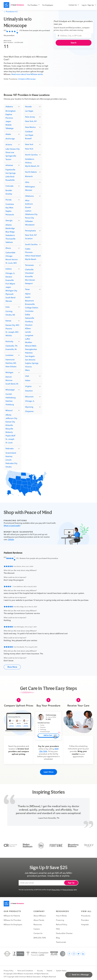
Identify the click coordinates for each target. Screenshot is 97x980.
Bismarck (29, 176)
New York (29, 144)
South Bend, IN (12, 384)
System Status (61, 969)
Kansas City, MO (12, 325)
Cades (28, 249)
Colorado (10, 186)
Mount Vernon (12, 260)
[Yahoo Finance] (89, 844)
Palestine (29, 353)
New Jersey (30, 117)
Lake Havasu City (13, 149)
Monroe (9, 380)
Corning (9, 311)
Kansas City (10, 422)
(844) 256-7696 (40, 936)
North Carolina (31, 155)
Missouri (9, 410)
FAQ (58, 928)
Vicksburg (10, 405)
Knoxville (29, 277)
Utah (27, 376)
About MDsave (40, 914)
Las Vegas (29, 111)
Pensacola (10, 215)
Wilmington (30, 187)
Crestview (10, 204)
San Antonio (30, 360)
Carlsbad (29, 132)
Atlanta (9, 225)
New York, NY (31, 121)
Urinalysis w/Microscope (27, 79)
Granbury (29, 322)
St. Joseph (10, 439)
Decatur (9, 277)
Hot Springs (11, 173)
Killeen (28, 329)
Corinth (9, 394)
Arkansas (9, 165)
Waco (27, 370)
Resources (38, 923)
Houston (29, 325)
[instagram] (74, 952)
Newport (29, 283)
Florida (8, 200)
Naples (8, 211)
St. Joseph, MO (12, 332)
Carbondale (10, 253)
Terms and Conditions (25, 969)
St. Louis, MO (11, 263)
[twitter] (78, 952)
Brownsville (30, 304)
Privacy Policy (56, 888)
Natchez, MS (11, 363)
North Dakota (31, 172)
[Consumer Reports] (10, 844)
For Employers (48, 5)
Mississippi (10, 390)
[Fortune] (56, 844)
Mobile (9, 125)
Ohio (27, 182)
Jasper (8, 121)
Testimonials (61, 941)
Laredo (28, 332)
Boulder (9, 190)
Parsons (9, 329)
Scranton (29, 239)
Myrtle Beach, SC (32, 166)
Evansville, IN (11, 349)
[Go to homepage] (14, 902)
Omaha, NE (10, 315)
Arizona (9, 145)
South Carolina (31, 244)
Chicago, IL (10, 273)
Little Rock (10, 177)
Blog (58, 936)
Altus (27, 200)
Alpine (28, 294)
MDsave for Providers (12, 919)
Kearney (9, 456)
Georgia (9, 221)
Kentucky (9, 341)
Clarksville (29, 270)
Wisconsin (29, 397)
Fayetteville (10, 170)
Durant (28, 207)
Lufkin (28, 339)
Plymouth (10, 294)
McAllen (29, 342)
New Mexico (30, 127)
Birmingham (11, 111)
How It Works (61, 914)
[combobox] (75, 36)
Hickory (28, 163)
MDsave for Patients (12, 914)
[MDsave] (14, 5)
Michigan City (11, 291)
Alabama (9, 107)
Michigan (9, 373)
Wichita (9, 336)
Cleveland (29, 273)
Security (40, 969)
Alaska (8, 134)
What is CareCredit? (12, 526)
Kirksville (9, 425)
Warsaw (9, 301)
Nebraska (10, 449)
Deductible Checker (64, 932)
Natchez (9, 401)
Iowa (7, 307)
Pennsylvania (30, 231)
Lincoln (9, 460)
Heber (28, 380)
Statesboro (10, 235)
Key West (9, 208)
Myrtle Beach (31, 259)
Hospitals (85, 923)
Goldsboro (30, 159)
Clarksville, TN (11, 346)
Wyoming (29, 407)
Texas (27, 289)
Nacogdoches (31, 349)
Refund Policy (62, 923)
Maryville (9, 429)
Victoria (28, 367)
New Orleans (11, 367)
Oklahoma (29, 196)
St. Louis (9, 443)
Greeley (9, 194)
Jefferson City (11, 418)
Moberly (9, 432)
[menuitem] (34, 5)
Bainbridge (10, 228)
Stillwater (29, 221)
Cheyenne (29, 411)
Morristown (30, 280)
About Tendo (39, 919)
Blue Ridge (10, 232)
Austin (28, 297)
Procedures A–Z (11, 12)
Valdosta (9, 242)
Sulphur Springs (32, 363)
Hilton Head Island (33, 256)
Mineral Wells (31, 346)
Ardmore (29, 204)
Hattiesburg (11, 398)
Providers (85, 919)
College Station (32, 308)
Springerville (11, 156)
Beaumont (29, 301)
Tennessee (29, 265)
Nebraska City (11, 463)
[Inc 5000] (41, 844)
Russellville (10, 180)
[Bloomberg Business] (73, 844)
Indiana (9, 269)
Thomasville (10, 239)
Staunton (29, 391)
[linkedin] (83, 952)
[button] (13, 107)
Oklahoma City (31, 214)
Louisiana (9, 355)
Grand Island (11, 453)
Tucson (8, 159)
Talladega (9, 128)
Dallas (28, 315)
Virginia (28, 386)
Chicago (9, 256)
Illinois (8, 248)
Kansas (8, 321)
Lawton (28, 211)
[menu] (44, 5)
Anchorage (10, 139)
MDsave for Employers (13, 923)
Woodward (30, 225)
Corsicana (29, 311)
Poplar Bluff (10, 436)
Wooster (29, 190)
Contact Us (38, 932)
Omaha (9, 467)
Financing (60, 919)
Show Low (10, 152)
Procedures (86, 914)
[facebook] (69, 952)
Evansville (10, 280)
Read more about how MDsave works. (27, 74)
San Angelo (30, 356)
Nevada (28, 107)
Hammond (10, 360)
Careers (37, 928)
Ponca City (30, 218)
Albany (8, 415)
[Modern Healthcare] (28, 844)
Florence (9, 118)
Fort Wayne (10, 284)
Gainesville (30, 318)
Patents (49, 969)
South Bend (10, 298)
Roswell (28, 139)
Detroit (9, 377)
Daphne (9, 114)
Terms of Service (68, 888)
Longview (29, 335)
